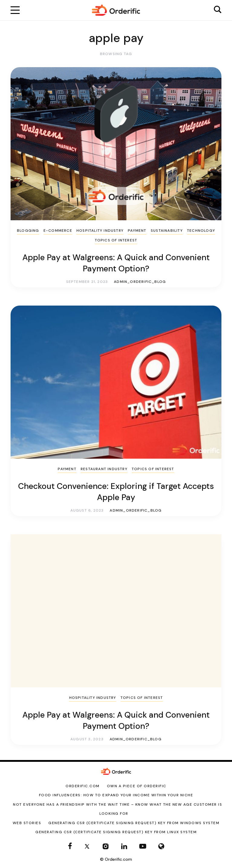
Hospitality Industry (100, 231)
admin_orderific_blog (140, 282)
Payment (137, 231)
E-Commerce (58, 231)
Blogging (28, 231)
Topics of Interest (116, 240)
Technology (201, 231)
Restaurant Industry (104, 469)
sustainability (167, 231)
